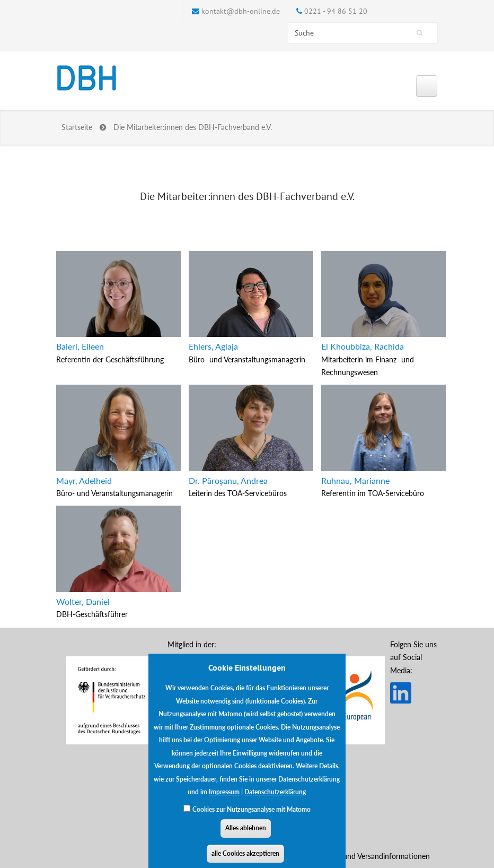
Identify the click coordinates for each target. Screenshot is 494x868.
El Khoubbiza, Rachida (363, 346)
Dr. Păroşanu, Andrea (228, 480)
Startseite (77, 127)
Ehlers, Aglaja (213, 346)
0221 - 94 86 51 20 (336, 11)
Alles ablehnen (246, 835)
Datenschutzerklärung (275, 799)
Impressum (224, 799)
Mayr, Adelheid (84, 480)
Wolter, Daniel (83, 601)
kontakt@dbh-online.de (241, 11)
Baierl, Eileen (80, 346)
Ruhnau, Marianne (355, 480)
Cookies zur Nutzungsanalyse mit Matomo (252, 816)
